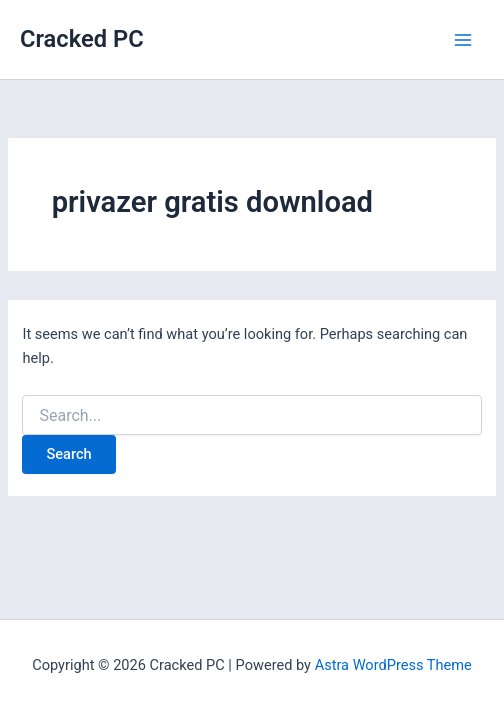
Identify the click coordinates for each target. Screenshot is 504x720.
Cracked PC (82, 39)
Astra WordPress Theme (393, 665)
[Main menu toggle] (463, 40)
